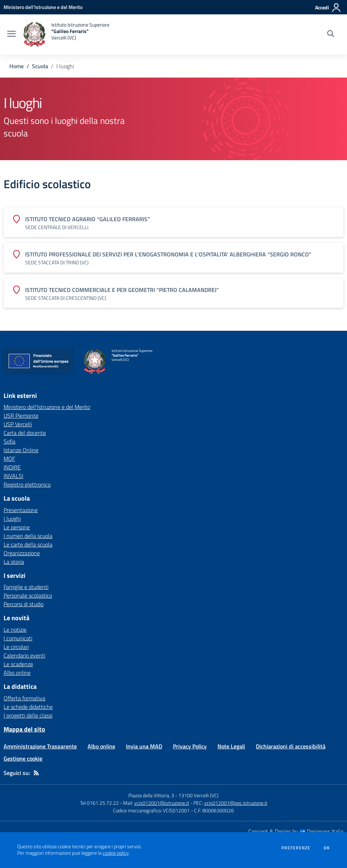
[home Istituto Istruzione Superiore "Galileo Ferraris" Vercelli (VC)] (66, 34)
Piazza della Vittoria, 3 (151, 795)
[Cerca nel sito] (331, 34)
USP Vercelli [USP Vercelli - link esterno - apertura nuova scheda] (18, 424)
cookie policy (116, 853)
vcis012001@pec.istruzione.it (236, 803)
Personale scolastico (28, 595)
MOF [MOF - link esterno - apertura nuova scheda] (9, 459)
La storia (14, 562)
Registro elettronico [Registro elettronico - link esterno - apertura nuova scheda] (27, 484)
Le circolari (16, 647)
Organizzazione (22, 553)
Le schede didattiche (28, 707)
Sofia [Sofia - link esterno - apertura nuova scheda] (10, 441)
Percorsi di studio (24, 604)
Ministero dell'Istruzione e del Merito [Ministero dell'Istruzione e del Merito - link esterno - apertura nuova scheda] (47, 407)
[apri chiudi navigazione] (11, 34)
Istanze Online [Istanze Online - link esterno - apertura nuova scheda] (21, 450)
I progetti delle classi (28, 715)
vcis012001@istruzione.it (162, 803)
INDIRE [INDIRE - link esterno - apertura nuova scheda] (12, 467)
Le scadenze (18, 664)
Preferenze (296, 848)
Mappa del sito (24, 729)
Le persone (17, 527)
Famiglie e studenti (26, 587)
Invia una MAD (144, 746)
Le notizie (15, 630)
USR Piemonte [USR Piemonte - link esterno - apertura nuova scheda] (21, 416)
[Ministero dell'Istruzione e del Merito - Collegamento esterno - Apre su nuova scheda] (43, 7)
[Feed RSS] (36, 773)
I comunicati (18, 638)
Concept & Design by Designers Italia (296, 831)
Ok (327, 848)
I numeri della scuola (28, 536)
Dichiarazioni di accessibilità (291, 746)
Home (17, 66)
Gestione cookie (23, 758)
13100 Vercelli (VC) (198, 795)
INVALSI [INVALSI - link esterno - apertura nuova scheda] (13, 476)
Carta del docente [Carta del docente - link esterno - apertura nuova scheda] (25, 433)
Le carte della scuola (28, 544)
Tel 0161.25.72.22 (99, 803)
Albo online (17, 673)
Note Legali (231, 746)
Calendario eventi (24, 655)
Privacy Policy (190, 746)
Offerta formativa (24, 698)
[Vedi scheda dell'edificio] (173, 222)
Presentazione (21, 510)
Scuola (40, 66)
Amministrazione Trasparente (40, 746)
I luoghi (12, 519)
